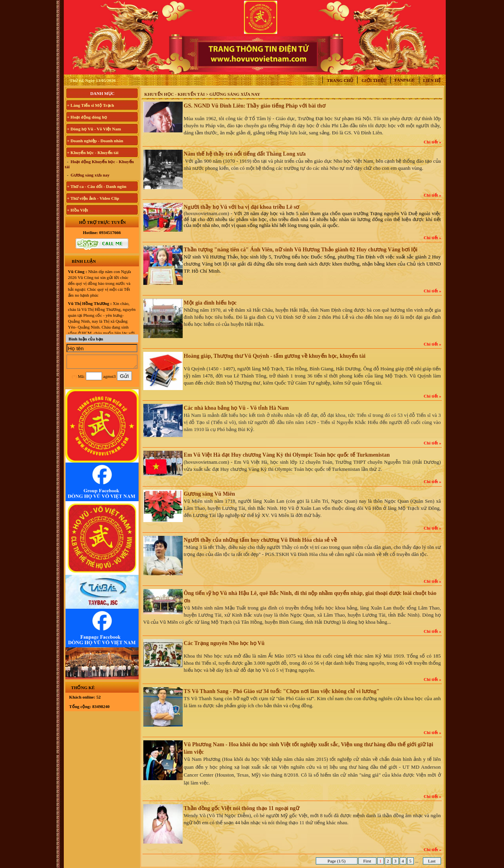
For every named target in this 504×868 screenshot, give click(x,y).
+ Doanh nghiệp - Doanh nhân (95, 141)
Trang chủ (340, 80)
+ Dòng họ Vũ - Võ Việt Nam (94, 129)
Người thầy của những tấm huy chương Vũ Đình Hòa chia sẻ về (260, 540)
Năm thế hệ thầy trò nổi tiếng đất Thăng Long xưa (245, 154)
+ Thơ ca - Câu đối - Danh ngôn (97, 186)
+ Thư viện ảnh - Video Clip (93, 198)
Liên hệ (432, 80)
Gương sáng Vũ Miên (209, 494)
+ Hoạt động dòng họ (87, 117)
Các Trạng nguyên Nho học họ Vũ (224, 643)
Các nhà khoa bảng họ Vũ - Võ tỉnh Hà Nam (236, 408)
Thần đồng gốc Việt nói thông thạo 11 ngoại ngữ (242, 808)
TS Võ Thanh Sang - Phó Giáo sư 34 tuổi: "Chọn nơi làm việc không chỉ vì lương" (282, 691)
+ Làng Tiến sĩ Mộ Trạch (91, 105)
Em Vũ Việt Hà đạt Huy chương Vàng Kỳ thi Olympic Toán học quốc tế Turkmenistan (287, 455)
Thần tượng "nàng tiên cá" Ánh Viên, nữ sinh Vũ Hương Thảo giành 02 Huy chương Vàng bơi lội (301, 250)
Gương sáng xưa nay (90, 175)
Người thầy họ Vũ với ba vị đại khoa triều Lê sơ (242, 207)
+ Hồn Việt (78, 210)
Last (432, 861)
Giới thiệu (374, 80)
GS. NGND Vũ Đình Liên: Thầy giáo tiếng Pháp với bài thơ (255, 106)
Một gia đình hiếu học (210, 303)
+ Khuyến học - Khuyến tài (93, 152)
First (367, 861)
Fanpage (405, 80)
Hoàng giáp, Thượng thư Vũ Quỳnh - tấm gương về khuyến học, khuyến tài (275, 356)
